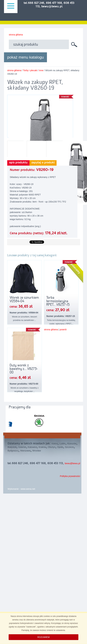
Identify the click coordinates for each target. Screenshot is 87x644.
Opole (60, 447)
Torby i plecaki (30, 70)
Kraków (42, 447)
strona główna (16, 35)
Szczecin (69, 447)
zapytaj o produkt (43, 163)
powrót (63, 329)
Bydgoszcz (13, 451)
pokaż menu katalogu (25, 57)
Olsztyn (52, 447)
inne (41, 70)
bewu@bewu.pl (72, 463)
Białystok (12, 447)
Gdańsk (22, 447)
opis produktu (18, 163)
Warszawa (25, 451)
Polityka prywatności (70, 476)
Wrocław (37, 451)
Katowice (32, 447)
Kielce (55, 444)
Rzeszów (72, 444)
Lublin (62, 444)
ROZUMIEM (43, 637)
